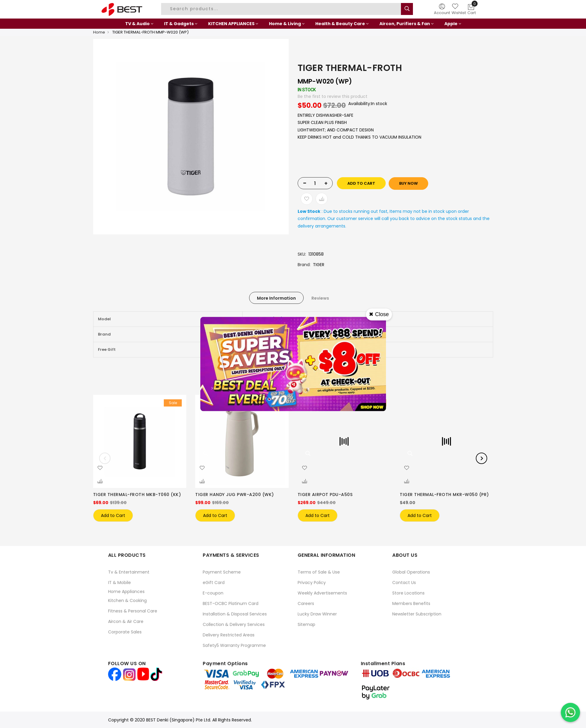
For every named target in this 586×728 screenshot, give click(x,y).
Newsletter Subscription (417, 614)
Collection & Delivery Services (234, 624)
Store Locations (408, 593)
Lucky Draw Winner (317, 614)
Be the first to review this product (333, 96)
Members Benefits (411, 603)
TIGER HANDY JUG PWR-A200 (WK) (235, 495)
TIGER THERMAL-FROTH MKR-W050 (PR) (444, 495)
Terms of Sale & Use (319, 572)
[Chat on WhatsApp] (570, 712)
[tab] (276, 298)
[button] (100, 468)
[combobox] (282, 9)
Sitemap (306, 624)
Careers (306, 603)
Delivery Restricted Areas (229, 635)
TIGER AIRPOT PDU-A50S (325, 495)
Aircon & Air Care (126, 621)
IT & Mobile (119, 583)
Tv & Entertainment (129, 572)
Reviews (320, 298)
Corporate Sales (125, 632)
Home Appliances (126, 591)
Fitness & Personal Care (133, 611)
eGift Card (214, 583)
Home (99, 32)
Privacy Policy (312, 583)
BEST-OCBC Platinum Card (231, 603)
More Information (276, 298)
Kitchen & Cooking (127, 600)
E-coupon (213, 593)
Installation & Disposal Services (235, 614)
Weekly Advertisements (322, 593)
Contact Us (404, 583)
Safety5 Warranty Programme (234, 645)
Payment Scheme (222, 572)
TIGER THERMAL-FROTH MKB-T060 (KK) (137, 495)
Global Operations (411, 572)
